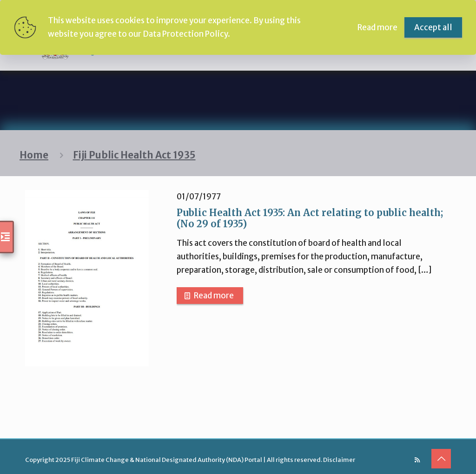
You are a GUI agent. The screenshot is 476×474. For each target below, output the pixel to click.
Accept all (433, 27)
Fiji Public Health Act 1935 (134, 155)
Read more (214, 296)
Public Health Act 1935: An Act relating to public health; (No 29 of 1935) (310, 218)
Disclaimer (339, 460)
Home (34, 155)
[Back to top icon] (441, 459)
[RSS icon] (417, 460)
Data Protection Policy (185, 34)
